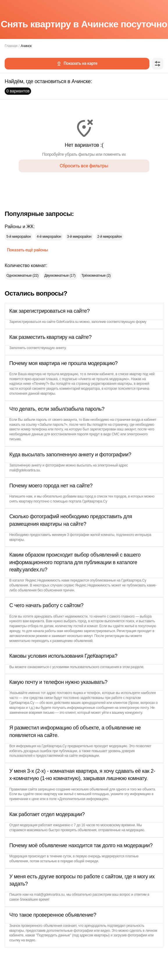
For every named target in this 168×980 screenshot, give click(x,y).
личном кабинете (100, 374)
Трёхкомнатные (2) (96, 276)
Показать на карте (77, 64)
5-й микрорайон (19, 237)
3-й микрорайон (79, 237)
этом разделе (133, 667)
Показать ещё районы (27, 250)
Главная (11, 46)
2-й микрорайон (110, 237)
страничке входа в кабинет (136, 420)
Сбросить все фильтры (84, 166)
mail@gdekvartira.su (25, 470)
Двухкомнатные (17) (60, 276)
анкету (61, 348)
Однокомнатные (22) (23, 276)
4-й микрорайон (49, 237)
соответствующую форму (126, 322)
